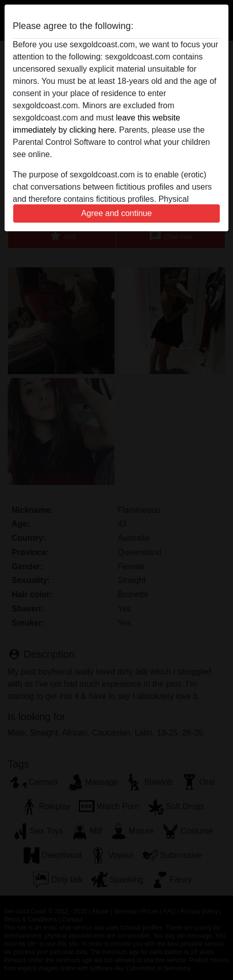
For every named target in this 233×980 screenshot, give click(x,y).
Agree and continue (117, 213)
